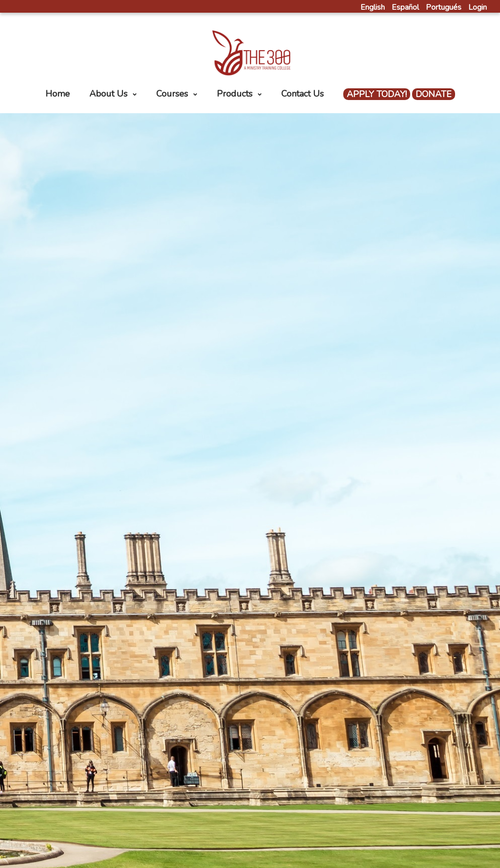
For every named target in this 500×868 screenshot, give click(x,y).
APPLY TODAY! (377, 94)
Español (405, 7)
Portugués (444, 7)
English (373, 7)
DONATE (434, 94)
